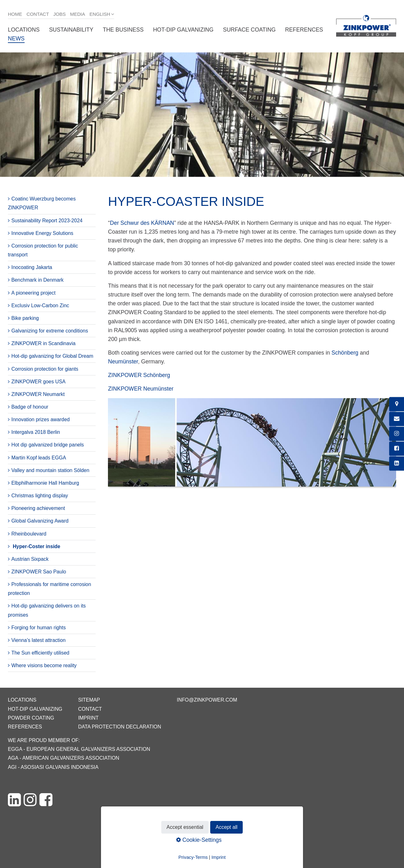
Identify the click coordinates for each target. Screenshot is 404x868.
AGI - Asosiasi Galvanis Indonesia (53, 767)
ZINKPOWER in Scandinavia (43, 343)
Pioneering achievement (38, 508)
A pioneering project (33, 293)
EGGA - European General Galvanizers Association (79, 749)
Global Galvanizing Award (40, 521)
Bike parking (25, 318)
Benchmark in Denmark (37, 280)
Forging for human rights (39, 628)
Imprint (88, 718)
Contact (38, 14)
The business (123, 30)
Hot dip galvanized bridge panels (48, 445)
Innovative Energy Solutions (42, 233)
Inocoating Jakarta (32, 267)
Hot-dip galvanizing (183, 30)
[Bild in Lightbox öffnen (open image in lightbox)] (252, 446)
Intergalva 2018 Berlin (36, 432)
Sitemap (89, 700)
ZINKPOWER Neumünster (141, 389)
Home (15, 14)
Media (77, 14)
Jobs (59, 14)
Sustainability (71, 30)
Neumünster (123, 362)
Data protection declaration (119, 727)
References (304, 30)
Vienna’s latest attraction (39, 640)
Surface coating (250, 30)
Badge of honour (30, 407)
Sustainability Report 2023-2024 (47, 221)
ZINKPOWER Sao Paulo (39, 572)
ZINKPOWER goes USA (39, 382)
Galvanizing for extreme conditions (50, 331)
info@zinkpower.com (207, 700)
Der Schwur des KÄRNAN (142, 223)
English (100, 14)
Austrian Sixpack (30, 559)
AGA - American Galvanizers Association (64, 758)
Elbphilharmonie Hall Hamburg (45, 483)
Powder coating (31, 718)
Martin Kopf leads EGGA (39, 458)
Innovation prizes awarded (41, 419)
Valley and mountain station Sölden (50, 470)
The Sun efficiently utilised (40, 653)
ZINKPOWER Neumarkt (38, 394)
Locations (24, 30)
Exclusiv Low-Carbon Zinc (40, 305)
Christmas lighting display (40, 496)
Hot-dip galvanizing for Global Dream (52, 356)
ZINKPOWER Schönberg (139, 375)
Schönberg (345, 353)
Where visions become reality (44, 665)
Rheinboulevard (29, 534)
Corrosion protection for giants (45, 369)
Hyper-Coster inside (36, 546)
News (16, 39)
